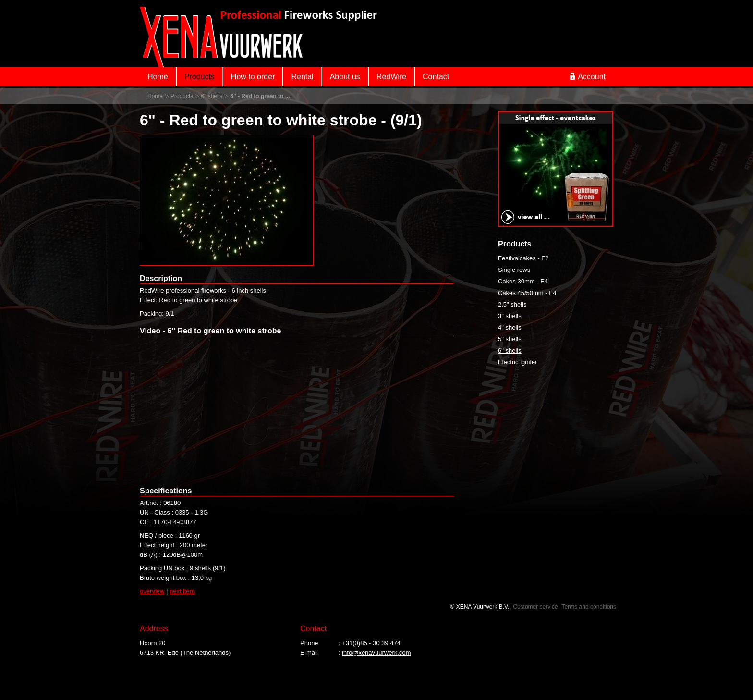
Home (158, 77)
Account (588, 76)
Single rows (514, 270)
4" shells (510, 327)
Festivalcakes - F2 (523, 258)
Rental (302, 77)
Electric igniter (518, 362)
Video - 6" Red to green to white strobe (210, 331)
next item (182, 591)
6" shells (212, 96)
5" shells (510, 339)
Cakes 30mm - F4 (523, 281)
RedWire (391, 77)
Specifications (166, 491)
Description (161, 278)
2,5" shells (512, 304)
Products (200, 77)
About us (345, 77)
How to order (253, 77)
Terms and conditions (589, 607)
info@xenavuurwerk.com (376, 653)
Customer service (535, 607)
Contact (436, 77)
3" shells (510, 316)
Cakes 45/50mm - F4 (527, 293)
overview (152, 591)
